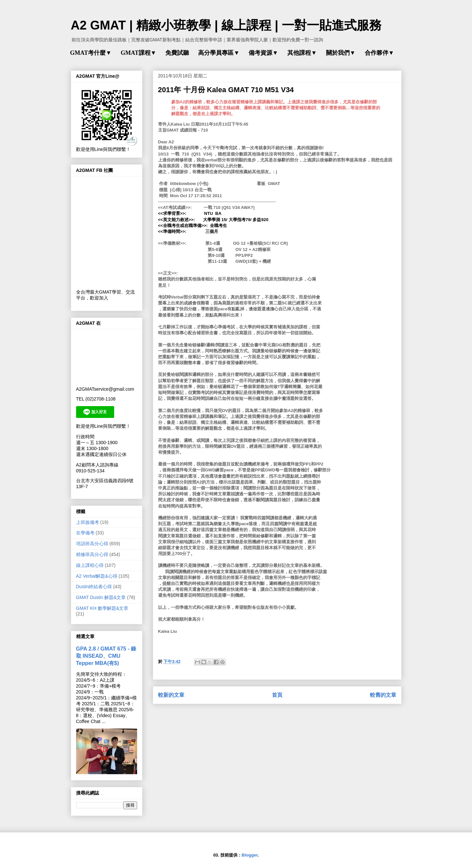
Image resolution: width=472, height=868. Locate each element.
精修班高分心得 (92, 554)
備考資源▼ (263, 53)
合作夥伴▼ (380, 53)
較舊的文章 (383, 695)
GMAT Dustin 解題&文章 (101, 597)
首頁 (277, 695)
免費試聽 (177, 53)
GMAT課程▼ (138, 53)
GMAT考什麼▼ (91, 53)
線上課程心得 (90, 565)
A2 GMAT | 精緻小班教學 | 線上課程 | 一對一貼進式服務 (226, 25)
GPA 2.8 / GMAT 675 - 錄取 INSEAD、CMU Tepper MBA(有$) (106, 656)
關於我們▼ (341, 53)
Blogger (250, 855)
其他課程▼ (302, 53)
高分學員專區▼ (219, 53)
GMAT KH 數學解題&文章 (102, 608)
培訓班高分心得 (92, 544)
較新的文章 (171, 695)
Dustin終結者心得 (94, 587)
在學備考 (85, 533)
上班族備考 (88, 522)
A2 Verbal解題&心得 (97, 576)
